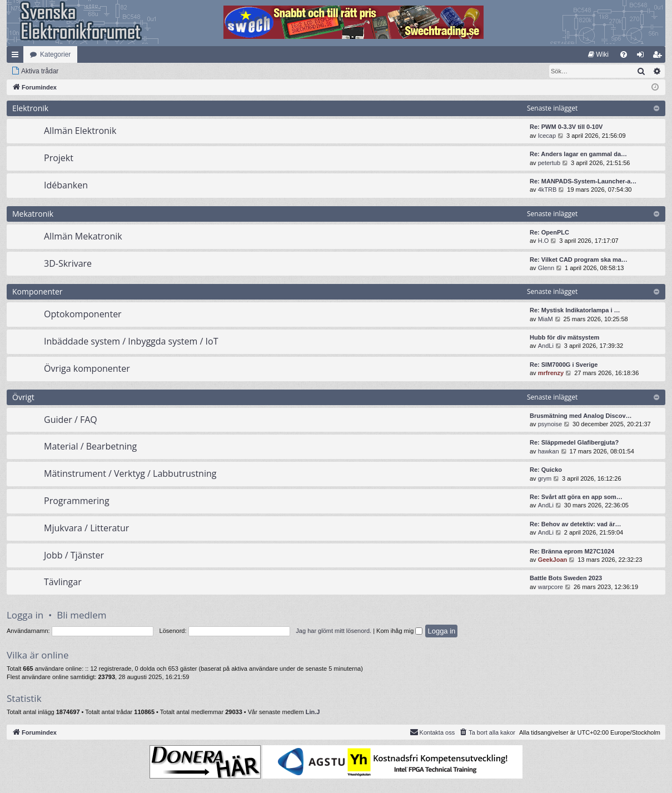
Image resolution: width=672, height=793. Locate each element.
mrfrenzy (551, 373)
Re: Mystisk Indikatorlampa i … (575, 310)
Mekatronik (33, 214)
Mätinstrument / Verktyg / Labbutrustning (130, 473)
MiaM (546, 319)
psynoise (550, 424)
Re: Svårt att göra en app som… (576, 497)
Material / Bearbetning (90, 446)
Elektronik (30, 108)
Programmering (77, 501)
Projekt (59, 158)
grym (545, 478)
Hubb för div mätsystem (564, 337)
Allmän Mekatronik (83, 236)
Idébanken (66, 185)
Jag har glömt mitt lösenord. (333, 631)
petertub (549, 163)
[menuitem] (598, 54)
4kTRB (547, 189)
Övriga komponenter (87, 368)
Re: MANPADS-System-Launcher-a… (583, 181)
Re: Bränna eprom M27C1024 (572, 551)
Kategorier (55, 54)
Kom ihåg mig (399, 631)
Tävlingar (63, 582)
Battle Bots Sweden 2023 (566, 578)
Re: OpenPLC (549, 232)
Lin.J (313, 712)
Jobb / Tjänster (74, 555)
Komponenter (38, 291)
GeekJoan (553, 560)
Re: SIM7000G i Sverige (564, 365)
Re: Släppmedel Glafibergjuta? (574, 442)
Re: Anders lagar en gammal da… (578, 154)
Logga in (25, 615)
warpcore (551, 587)
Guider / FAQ (71, 420)
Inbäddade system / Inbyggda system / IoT (131, 341)
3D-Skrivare (68, 263)
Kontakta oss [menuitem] (432, 732)
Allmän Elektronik (80, 131)
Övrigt (23, 397)
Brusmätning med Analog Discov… (581, 416)
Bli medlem (81, 615)
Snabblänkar (17, 57)
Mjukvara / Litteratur (86, 528)
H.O (544, 241)
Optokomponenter (83, 314)
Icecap (547, 136)
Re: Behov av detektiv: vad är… (575, 524)
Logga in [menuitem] (643, 57)
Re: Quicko (546, 470)
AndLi (546, 346)
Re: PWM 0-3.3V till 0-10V (566, 127)
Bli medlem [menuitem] (659, 57)
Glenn (546, 268)
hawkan (549, 451)
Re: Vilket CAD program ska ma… (579, 260)
